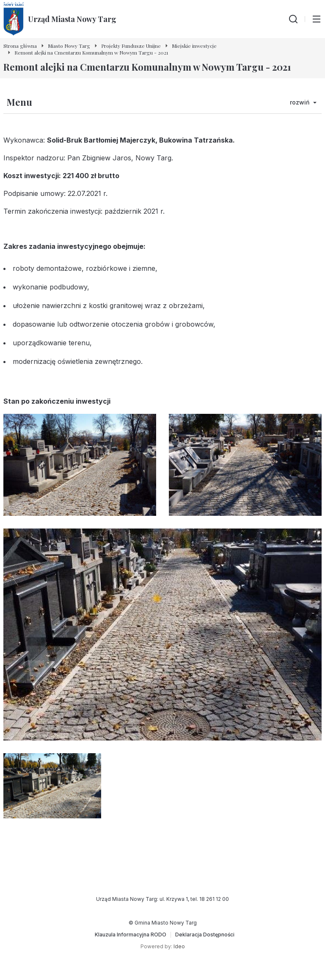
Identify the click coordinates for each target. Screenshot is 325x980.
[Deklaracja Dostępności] (205, 935)
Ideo (179, 946)
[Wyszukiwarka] (293, 19)
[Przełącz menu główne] (317, 19)
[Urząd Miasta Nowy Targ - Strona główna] (60, 19)
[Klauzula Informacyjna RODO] (131, 935)
